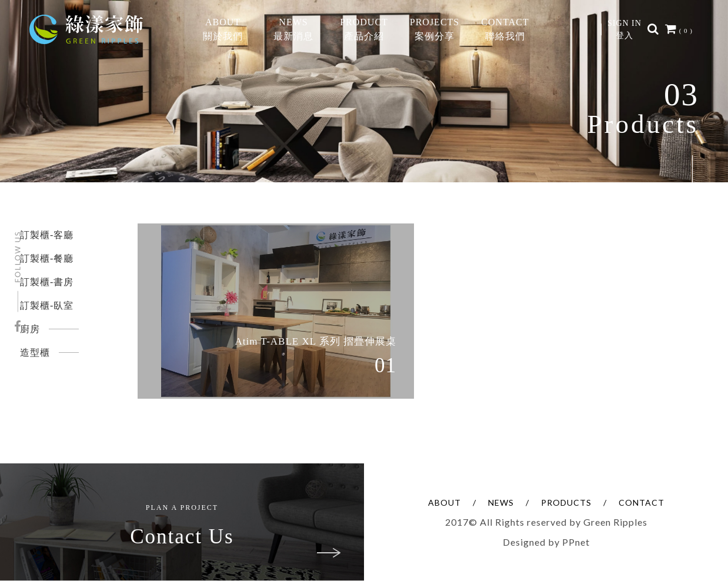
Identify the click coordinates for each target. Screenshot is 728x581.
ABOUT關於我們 (223, 29)
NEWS (501, 502)
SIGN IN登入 (625, 29)
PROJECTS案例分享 (435, 29)
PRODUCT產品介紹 (364, 29)
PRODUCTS (566, 502)
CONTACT (642, 502)
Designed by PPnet (546, 542)
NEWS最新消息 (293, 29)
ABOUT (445, 502)
